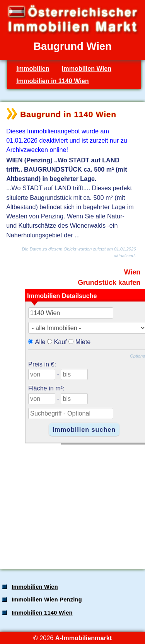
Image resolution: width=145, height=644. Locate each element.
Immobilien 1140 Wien (42, 613)
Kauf (61, 342)
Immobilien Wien (87, 68)
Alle (40, 342)
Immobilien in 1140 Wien (53, 81)
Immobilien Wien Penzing (47, 600)
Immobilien (33, 68)
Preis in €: (42, 364)
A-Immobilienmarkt (84, 638)
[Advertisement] (72, 503)
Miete (83, 342)
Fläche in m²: (46, 388)
